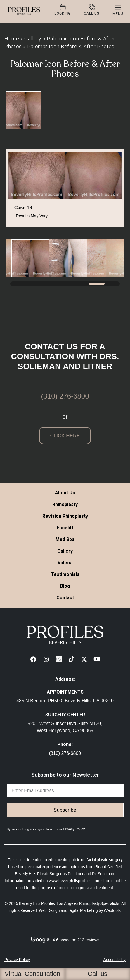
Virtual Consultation (32, 974)
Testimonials (65, 574)
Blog (65, 586)
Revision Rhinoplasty (65, 516)
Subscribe (65, 810)
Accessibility (115, 960)
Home (12, 39)
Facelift (65, 528)
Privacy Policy (74, 829)
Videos (65, 563)
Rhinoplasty (65, 504)
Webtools (112, 910)
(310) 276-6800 (65, 396)
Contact (65, 598)
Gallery (33, 39)
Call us (97, 974)
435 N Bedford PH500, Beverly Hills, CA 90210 (65, 701)
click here (65, 436)
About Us (65, 493)
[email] (65, 791)
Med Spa (65, 539)
